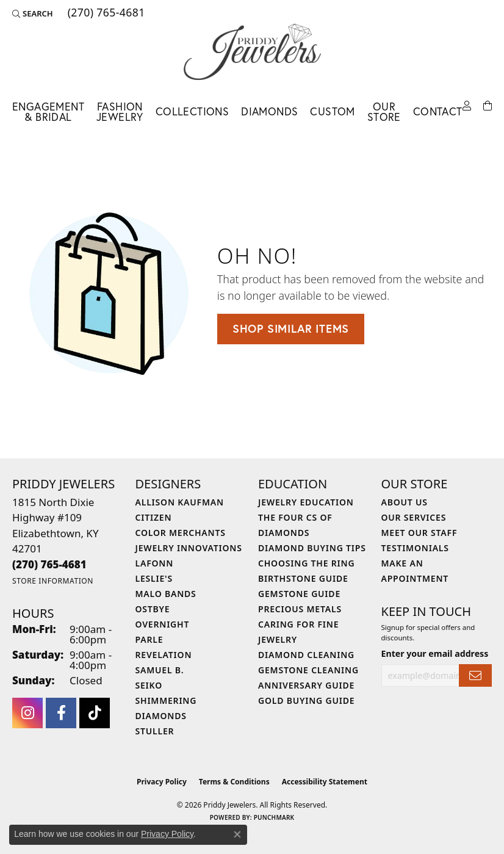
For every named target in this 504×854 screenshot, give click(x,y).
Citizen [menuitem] (154, 517)
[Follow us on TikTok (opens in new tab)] (95, 713)
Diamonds (269, 111)
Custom (332, 111)
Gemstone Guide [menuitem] (299, 594)
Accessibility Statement (325, 782)
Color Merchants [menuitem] (181, 533)
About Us (405, 502)
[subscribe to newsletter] (475, 675)
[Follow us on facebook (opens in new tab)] (61, 713)
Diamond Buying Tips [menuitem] (312, 548)
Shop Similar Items (291, 328)
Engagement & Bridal (48, 112)
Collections (192, 111)
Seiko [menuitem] (149, 685)
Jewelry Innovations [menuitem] (189, 548)
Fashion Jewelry (120, 112)
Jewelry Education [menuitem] (306, 502)
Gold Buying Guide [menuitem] (306, 700)
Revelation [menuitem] (164, 655)
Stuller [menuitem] (155, 731)
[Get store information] (53, 581)
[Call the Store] (49, 564)
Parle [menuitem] (149, 639)
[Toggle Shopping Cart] (488, 106)
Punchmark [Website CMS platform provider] (274, 817)
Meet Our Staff (419, 533)
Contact (438, 111)
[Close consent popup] (237, 834)
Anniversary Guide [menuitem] (306, 685)
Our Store (384, 112)
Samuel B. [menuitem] (160, 670)
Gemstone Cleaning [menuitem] (308, 670)
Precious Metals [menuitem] (300, 609)
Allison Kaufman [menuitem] (180, 502)
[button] (33, 13)
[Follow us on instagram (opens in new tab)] (27, 713)
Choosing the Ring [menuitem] (306, 563)
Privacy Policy (162, 782)
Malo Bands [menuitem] (166, 594)
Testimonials (415, 548)
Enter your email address (435, 653)
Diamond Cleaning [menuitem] (306, 655)
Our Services (414, 517)
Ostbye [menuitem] (153, 609)
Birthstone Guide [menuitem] (303, 578)
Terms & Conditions (234, 782)
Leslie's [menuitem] (154, 578)
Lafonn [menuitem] (155, 563)
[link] (105, 13)
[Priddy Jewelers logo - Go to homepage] (252, 52)
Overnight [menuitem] (163, 624)
